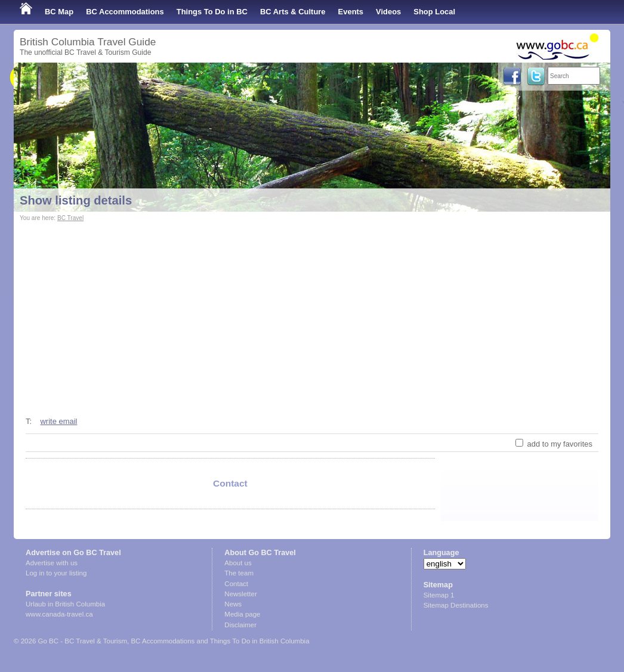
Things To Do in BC (212, 12)
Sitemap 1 (439, 595)
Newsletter (240, 594)
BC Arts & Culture (293, 12)
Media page (242, 614)
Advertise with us (52, 563)
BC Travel (70, 218)
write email (58, 421)
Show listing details (76, 200)
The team (239, 573)
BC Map (59, 12)
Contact (236, 584)
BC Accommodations (125, 12)
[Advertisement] (312, 314)
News (233, 604)
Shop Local (434, 12)
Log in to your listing (56, 573)
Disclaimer (240, 625)
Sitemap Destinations (456, 605)
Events (351, 12)
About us (238, 563)
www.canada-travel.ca (59, 614)
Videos (388, 12)
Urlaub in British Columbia (65, 604)
